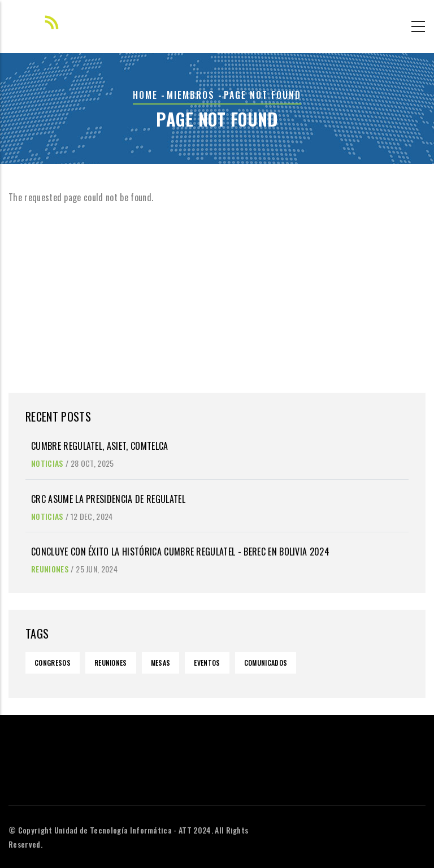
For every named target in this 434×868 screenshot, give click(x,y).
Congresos (53, 663)
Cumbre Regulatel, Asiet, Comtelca (100, 446)
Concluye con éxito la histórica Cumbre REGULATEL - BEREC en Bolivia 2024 (180, 552)
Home (145, 95)
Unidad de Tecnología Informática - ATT (123, 830)
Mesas (161, 663)
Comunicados (266, 663)
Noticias (47, 463)
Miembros (191, 95)
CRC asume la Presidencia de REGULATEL (108, 499)
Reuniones (50, 569)
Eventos (207, 663)
